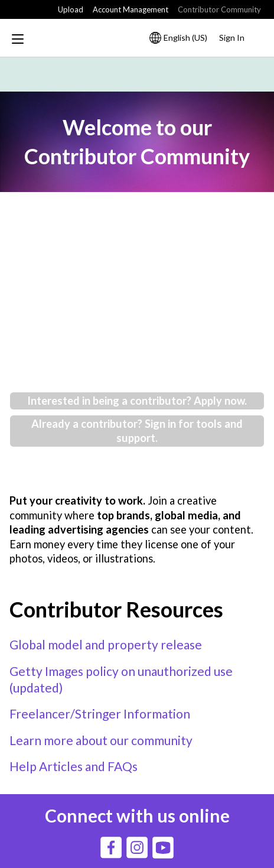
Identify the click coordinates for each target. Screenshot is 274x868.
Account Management (131, 9)
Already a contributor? (88, 424)
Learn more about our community (101, 740)
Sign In (232, 38)
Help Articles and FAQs (74, 766)
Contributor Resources (116, 609)
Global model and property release (106, 644)
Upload (71, 9)
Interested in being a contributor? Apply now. (137, 401)
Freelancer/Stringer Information (100, 713)
